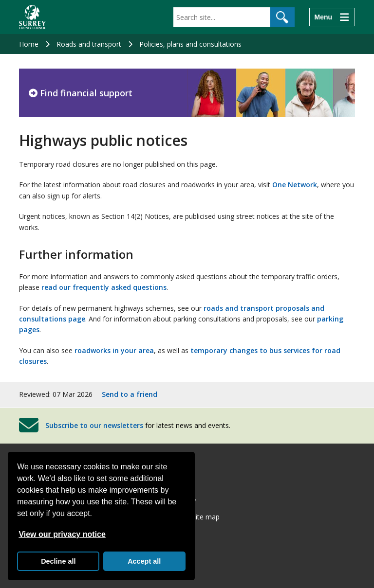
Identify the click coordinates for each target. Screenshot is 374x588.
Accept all (144, 561)
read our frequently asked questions (104, 287)
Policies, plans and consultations (190, 44)
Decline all (58, 561)
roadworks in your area (114, 350)
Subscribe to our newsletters (94, 425)
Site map (206, 517)
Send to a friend (130, 394)
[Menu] (332, 17)
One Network (295, 185)
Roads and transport (89, 44)
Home (29, 44)
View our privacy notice (62, 534)
